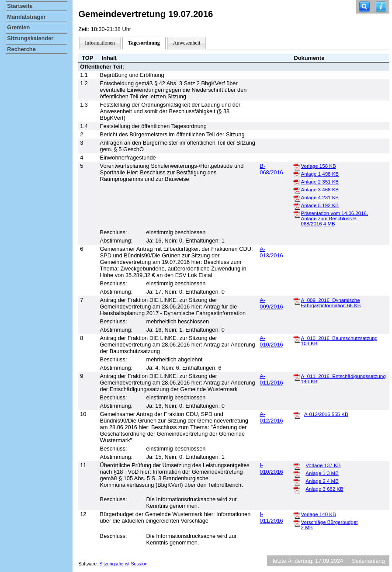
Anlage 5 (320, 205)
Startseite (20, 6)
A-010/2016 (271, 341)
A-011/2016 (271, 379)
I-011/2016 (271, 517)
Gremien (18, 27)
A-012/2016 (271, 417)
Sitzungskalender (30, 38)
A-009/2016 (271, 303)
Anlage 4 (320, 198)
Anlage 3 (320, 190)
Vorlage (319, 166)
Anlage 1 (320, 174)
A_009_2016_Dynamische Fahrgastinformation (331, 303)
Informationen (100, 43)
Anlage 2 (320, 182)
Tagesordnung (144, 43)
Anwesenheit (187, 43)
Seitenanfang (368, 561)
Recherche (21, 49)
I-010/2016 (271, 468)
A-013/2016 (271, 252)
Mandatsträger (26, 17)
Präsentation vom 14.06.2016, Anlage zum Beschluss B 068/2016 (335, 218)
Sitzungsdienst (114, 564)
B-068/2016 (271, 169)
